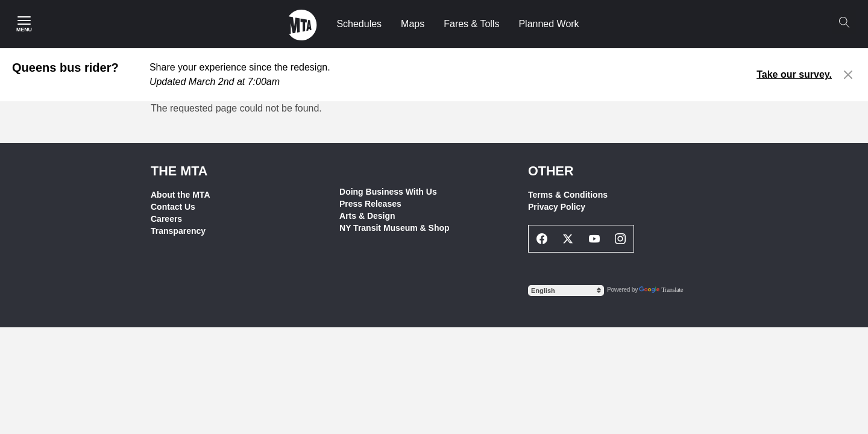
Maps (413, 24)
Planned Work (549, 24)
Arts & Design (367, 216)
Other (551, 171)
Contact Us (173, 207)
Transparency (178, 231)
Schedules (359, 24)
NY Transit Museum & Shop (395, 228)
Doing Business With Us (388, 192)
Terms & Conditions (568, 195)
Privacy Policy (557, 207)
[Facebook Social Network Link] (542, 239)
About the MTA (181, 195)
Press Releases (370, 204)
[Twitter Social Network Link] (568, 239)
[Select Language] (566, 291)
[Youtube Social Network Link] (594, 239)
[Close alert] (848, 75)
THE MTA (179, 171)
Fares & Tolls (471, 24)
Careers (166, 219)
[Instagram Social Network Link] (621, 239)
